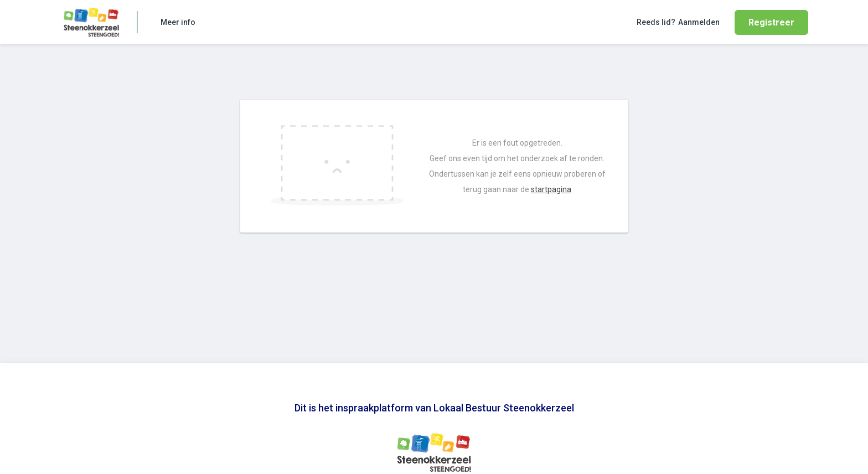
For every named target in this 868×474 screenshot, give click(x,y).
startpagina (551, 189)
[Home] (91, 22)
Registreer (771, 22)
